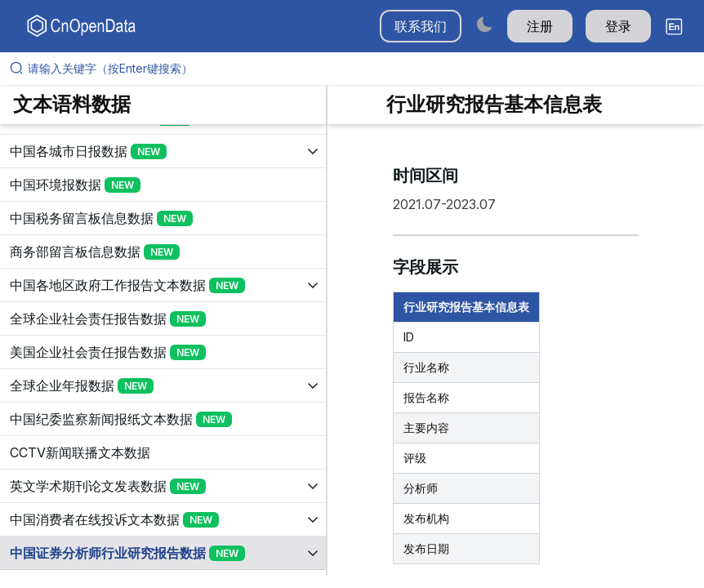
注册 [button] (540, 26)
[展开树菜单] (163, 151)
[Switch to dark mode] (484, 24)
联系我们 (421, 26)
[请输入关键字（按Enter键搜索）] (359, 69)
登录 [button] (618, 26)
